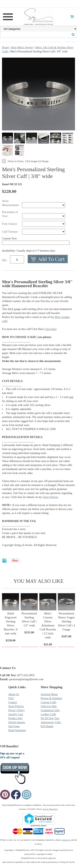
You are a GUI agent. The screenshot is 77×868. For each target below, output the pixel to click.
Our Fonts (14, 726)
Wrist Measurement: (11, 203)
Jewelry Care (16, 714)
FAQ (11, 698)
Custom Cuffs (49, 702)
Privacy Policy (16, 710)
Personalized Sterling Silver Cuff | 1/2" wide (29, 619)
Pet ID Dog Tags (50, 718)
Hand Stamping (17, 730)
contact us (66, 840)
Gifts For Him (49, 706)
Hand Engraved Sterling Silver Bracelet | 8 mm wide (11, 623)
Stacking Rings (49, 694)
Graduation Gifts (50, 710)
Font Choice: (10, 224)
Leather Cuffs (48, 714)
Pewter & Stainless (51, 698)
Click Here (50, 329)
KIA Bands (47, 726)
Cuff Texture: (10, 232)
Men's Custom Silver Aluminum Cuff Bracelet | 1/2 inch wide (48, 625)
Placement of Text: (10, 214)
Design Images (17, 722)
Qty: (5, 260)
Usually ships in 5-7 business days (29, 251)
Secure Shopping (50, 809)
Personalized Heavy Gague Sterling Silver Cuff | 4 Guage (66, 621)
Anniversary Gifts (51, 722)
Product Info (15, 718)
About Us (14, 694)
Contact (13, 702)
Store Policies (50, 497)
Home (5, 47)
